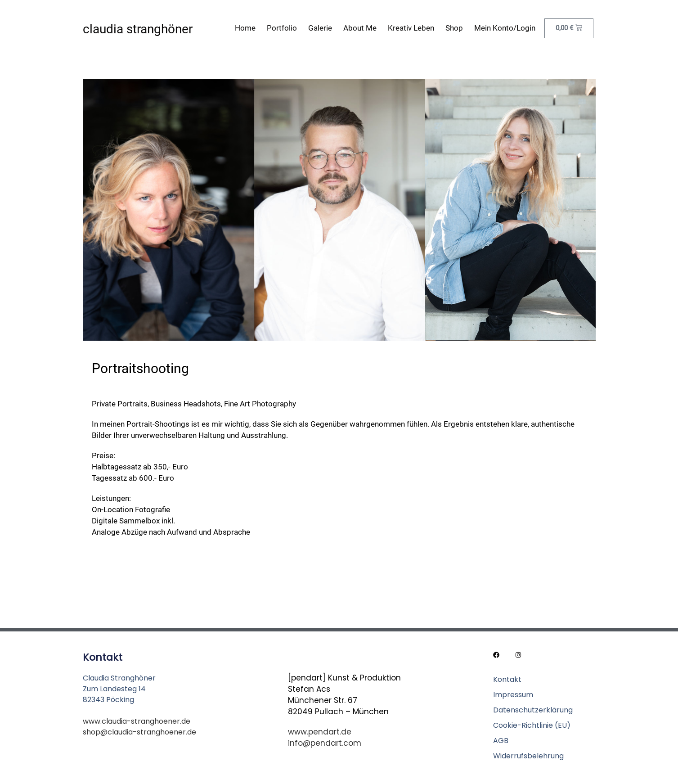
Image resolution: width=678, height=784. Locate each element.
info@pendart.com (325, 743)
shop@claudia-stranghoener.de (139, 732)
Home (245, 28)
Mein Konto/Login (505, 28)
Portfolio (282, 28)
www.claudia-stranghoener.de (137, 721)
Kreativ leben (411, 28)
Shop (454, 28)
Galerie (320, 28)
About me (360, 28)
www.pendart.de (320, 732)
